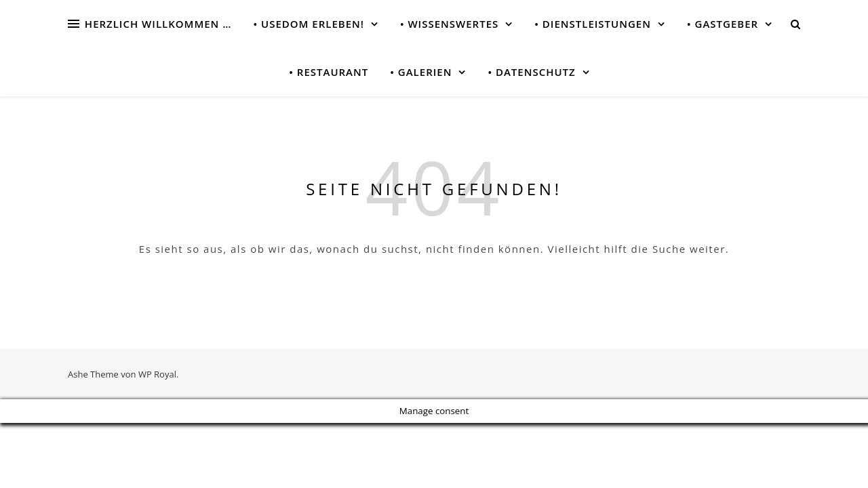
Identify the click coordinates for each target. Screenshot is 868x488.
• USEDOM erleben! (308, 24)
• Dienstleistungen (593, 24)
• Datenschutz (531, 72)
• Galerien (421, 72)
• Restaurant (329, 72)
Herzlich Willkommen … (158, 24)
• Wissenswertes (449, 24)
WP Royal (157, 374)
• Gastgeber (723, 24)
